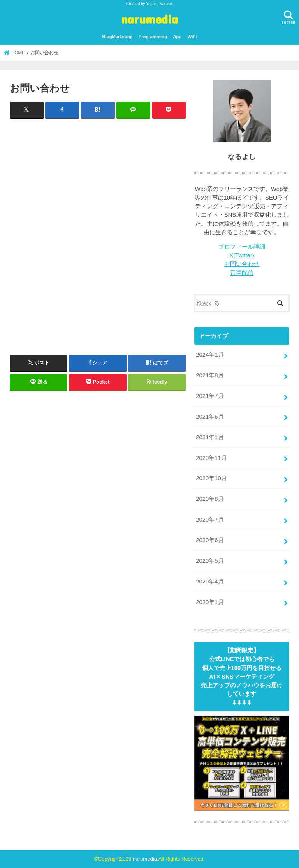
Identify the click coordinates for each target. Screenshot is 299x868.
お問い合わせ (242, 264)
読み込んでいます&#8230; (98, 229)
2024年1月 (210, 355)
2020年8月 (210, 499)
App (177, 37)
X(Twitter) (242, 255)
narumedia (149, 19)
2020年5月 (210, 561)
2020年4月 (210, 582)
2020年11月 (211, 458)
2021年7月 (210, 396)
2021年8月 (210, 375)
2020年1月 (210, 602)
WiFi (192, 37)
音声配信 (242, 273)
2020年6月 (210, 540)
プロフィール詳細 (242, 247)
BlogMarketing (118, 37)
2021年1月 (210, 437)
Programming (153, 37)
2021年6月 (210, 417)
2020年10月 (211, 478)
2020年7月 (210, 520)
